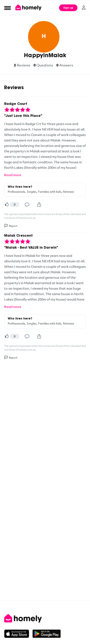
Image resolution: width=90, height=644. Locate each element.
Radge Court (16, 104)
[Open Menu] (8, 8)
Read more (13, 175)
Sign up (68, 8)
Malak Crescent (18, 236)
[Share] (39, 205)
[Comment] (27, 205)
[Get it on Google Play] (47, 634)
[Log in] (84, 8)
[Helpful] (7, 205)
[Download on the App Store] (18, 634)
